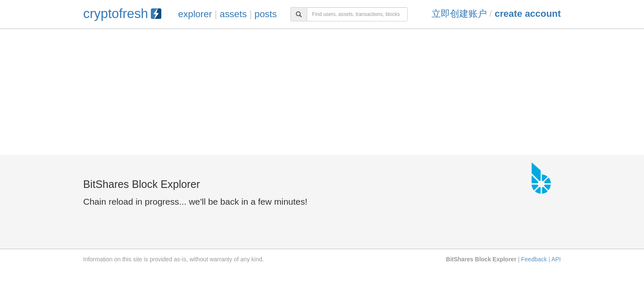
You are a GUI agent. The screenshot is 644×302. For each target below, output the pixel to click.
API (556, 259)
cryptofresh (122, 14)
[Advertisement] (322, 92)
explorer (195, 14)
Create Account (528, 14)
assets (233, 14)
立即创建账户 (459, 14)
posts (266, 14)
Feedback (534, 259)
